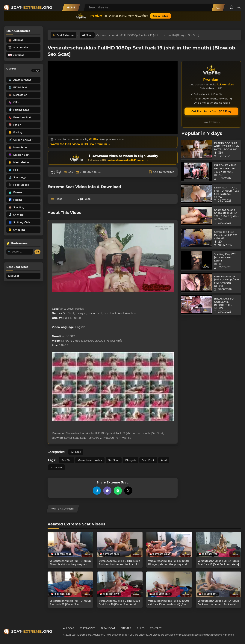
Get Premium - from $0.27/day (211, 111)
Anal (164, 460)
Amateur (56, 467)
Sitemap (126, 628)
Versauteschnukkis (90, 460)
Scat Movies (87, 628)
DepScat (14, 276)
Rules (141, 628)
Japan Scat (108, 628)
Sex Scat (114, 460)
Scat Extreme (65, 35)
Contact (156, 628)
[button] (232, 7)
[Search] (218, 7)
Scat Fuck (148, 460)
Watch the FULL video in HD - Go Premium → (80, 144)
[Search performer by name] (20, 252)
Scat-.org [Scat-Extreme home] (32, 7)
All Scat (87, 35)
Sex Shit (66, 460)
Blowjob (130, 460)
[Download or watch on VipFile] (113, 158)
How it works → (211, 122)
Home (71, 7)
